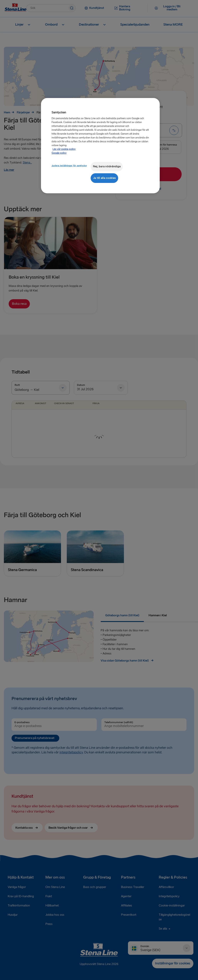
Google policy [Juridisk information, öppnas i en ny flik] (59, 153)
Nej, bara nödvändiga (107, 166)
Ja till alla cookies (104, 178)
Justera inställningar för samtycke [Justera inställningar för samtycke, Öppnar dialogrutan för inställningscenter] (69, 166)
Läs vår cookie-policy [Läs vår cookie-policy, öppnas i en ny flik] (64, 149)
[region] (100, 146)
